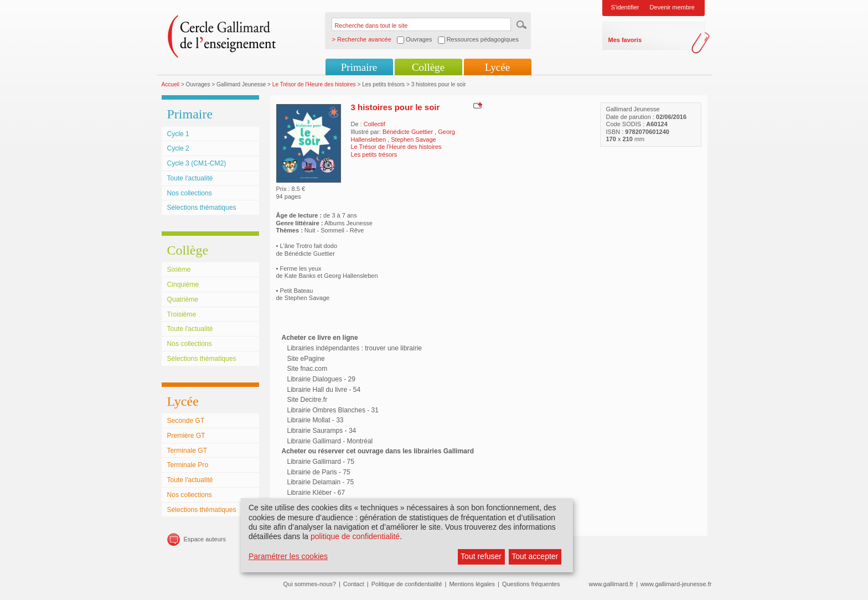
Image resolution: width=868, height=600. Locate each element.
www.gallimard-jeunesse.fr (676, 584)
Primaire (359, 67)
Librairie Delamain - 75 (321, 482)
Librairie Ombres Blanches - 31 (333, 410)
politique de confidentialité (355, 536)
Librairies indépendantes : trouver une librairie (355, 348)
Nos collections (190, 193)
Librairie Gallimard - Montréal (330, 441)
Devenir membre (672, 7)
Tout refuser (481, 556)
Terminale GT (187, 451)
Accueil (171, 84)
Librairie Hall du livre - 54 (324, 390)
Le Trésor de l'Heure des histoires (314, 84)
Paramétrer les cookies (288, 556)
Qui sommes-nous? (310, 584)
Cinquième (183, 285)
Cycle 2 (178, 148)
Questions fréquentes (531, 584)
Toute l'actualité (190, 178)
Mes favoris (625, 40)
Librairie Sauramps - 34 (322, 431)
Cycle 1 (178, 134)
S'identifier (625, 7)
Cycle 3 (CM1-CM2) (197, 163)
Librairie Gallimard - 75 (321, 462)
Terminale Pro (188, 465)
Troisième (182, 314)
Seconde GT (186, 421)
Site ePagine (306, 359)
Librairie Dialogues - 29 (321, 379)
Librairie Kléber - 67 (316, 493)
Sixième (179, 270)
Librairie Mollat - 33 (316, 420)
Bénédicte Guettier (409, 132)
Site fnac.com (308, 369)
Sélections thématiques (202, 208)
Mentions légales (472, 584)
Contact (354, 584)
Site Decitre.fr (308, 400)
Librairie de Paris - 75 (319, 472)
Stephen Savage (413, 139)
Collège (428, 67)
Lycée (497, 67)
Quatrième (183, 299)
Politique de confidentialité (407, 584)
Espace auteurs (205, 539)
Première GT (186, 436)
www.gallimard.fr (611, 584)
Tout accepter (535, 556)
